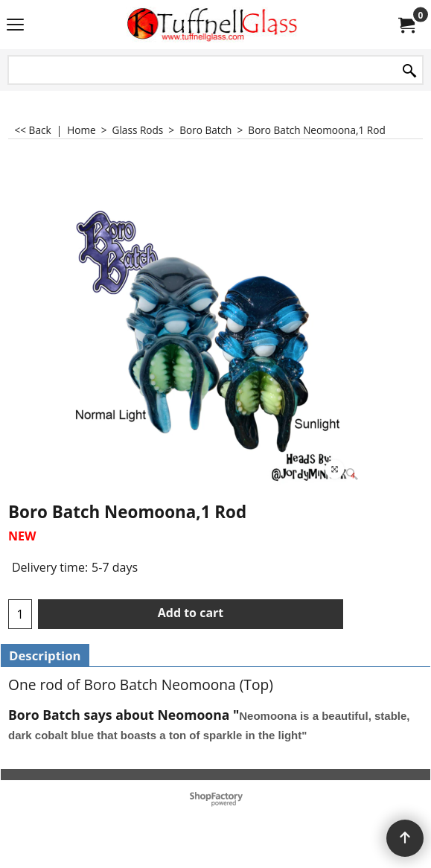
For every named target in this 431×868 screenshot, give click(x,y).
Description (45, 655)
